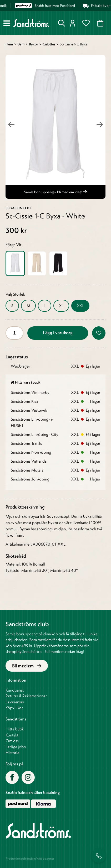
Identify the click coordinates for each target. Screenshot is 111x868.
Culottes (49, 44)
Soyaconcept (18, 208)
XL (61, 306)
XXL (80, 306)
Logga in (73, 23)
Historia (12, 752)
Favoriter (86, 23)
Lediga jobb (16, 747)
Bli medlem (27, 666)
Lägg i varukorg (58, 333)
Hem (9, 44)
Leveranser (15, 702)
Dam (21, 44)
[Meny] (7, 23)
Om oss (12, 741)
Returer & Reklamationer (26, 696)
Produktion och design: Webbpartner (30, 858)
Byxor (34, 44)
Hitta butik (15, 729)
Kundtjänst (15, 690)
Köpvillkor (14, 708)
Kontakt (12, 735)
